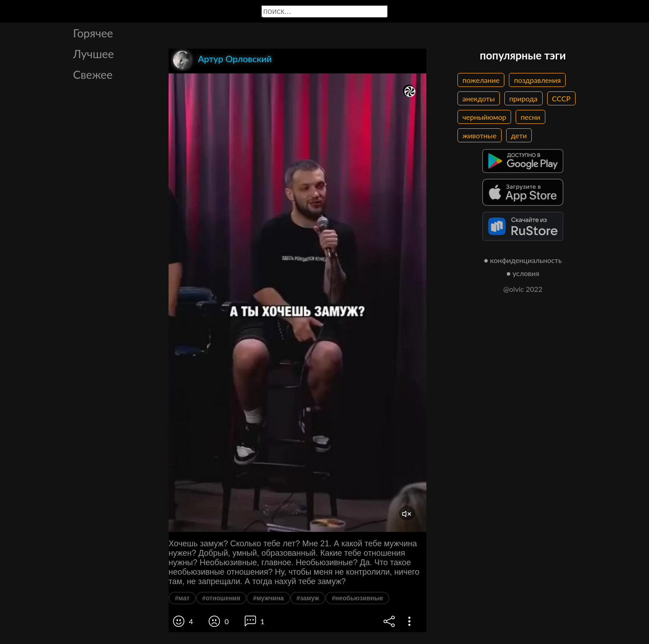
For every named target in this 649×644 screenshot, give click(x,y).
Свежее (93, 74)
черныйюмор (484, 117)
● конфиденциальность (523, 260)
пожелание (481, 80)
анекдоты (479, 98)
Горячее (93, 33)
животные (480, 135)
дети (519, 135)
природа (523, 98)
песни (530, 117)
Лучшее (94, 54)
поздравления (537, 80)
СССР (561, 98)
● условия (523, 273)
